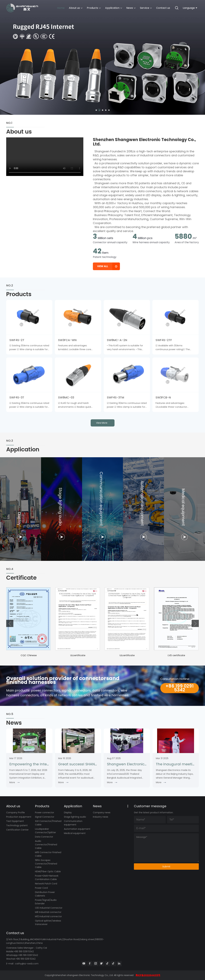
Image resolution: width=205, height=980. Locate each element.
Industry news (101, 817)
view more (102, 423)
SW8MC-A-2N (117, 340)
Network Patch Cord (46, 884)
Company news (102, 812)
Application (114, 8)
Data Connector (44, 837)
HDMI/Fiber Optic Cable (48, 871)
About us (76, 8)
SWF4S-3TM (115, 397)
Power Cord (41, 888)
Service (146, 8)
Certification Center (17, 830)
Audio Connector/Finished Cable (46, 845)
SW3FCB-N (163, 397)
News (131, 8)
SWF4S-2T (17, 340)
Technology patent (17, 825)
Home (61, 8)
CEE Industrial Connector (49, 908)
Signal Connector (45, 817)
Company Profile (16, 812)
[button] (96, 110)
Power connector (45, 812)
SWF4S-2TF (164, 340)
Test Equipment (15, 821)
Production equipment (19, 817)
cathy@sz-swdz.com (27, 964)
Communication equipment (73, 823)
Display (68, 812)
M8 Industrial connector (48, 912)
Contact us (163, 8)
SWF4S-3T (17, 397)
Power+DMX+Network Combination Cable (47, 878)
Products (94, 8)
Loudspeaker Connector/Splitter (45, 831)
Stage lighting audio (75, 817)
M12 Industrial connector (48, 916)
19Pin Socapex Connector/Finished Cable (46, 864)
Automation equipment (77, 829)
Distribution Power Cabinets (45, 894)
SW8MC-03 (66, 397)
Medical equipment (75, 833)
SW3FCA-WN (67, 340)
